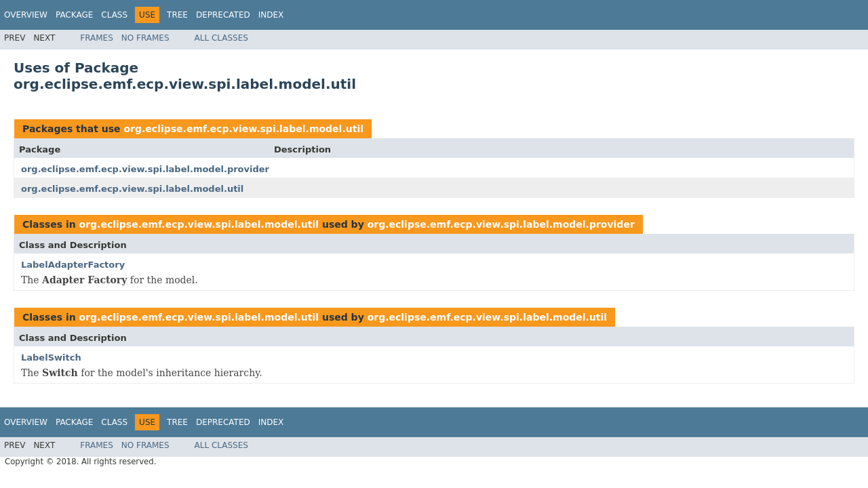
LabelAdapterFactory (73, 265)
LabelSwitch (51, 358)
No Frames (145, 38)
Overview (26, 15)
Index (271, 15)
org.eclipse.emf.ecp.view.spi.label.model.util (243, 129)
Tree (177, 15)
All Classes (221, 38)
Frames (97, 38)
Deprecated (223, 15)
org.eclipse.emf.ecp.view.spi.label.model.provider (145, 169)
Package (74, 15)
